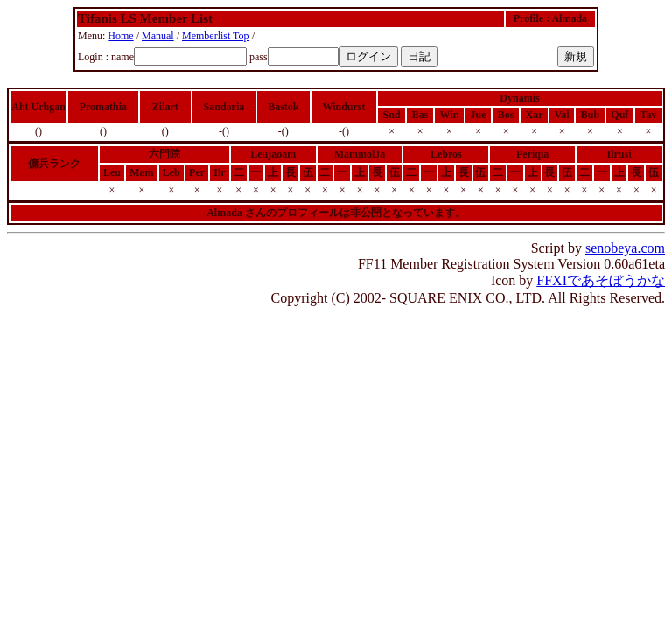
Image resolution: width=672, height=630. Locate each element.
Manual (158, 36)
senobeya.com (625, 248)
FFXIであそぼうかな (601, 280)
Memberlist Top (216, 36)
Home (120, 36)
